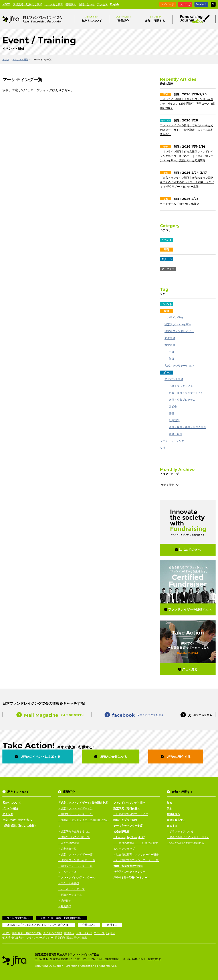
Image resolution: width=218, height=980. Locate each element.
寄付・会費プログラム (182, 400)
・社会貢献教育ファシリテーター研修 (136, 855)
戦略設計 (174, 420)
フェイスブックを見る (131, 715)
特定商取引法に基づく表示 (71, 938)
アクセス (102, 4)
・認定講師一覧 (67, 849)
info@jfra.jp (154, 959)
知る (169, 803)
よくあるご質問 (54, 4)
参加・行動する (155, 19)
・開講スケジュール (70, 895)
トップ (6, 60)
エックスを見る (193, 715)
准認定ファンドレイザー (179, 331)
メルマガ (185, 4)
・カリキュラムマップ (71, 889)
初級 (172, 359)
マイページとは (67, 872)
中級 (172, 352)
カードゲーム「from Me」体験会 (180, 204)
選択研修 (170, 345)
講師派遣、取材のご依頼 (28, 4)
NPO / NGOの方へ (18, 918)
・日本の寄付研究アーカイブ (131, 814)
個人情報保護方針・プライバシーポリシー (28, 938)
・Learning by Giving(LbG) (129, 837)
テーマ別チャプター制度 (128, 826)
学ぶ (169, 808)
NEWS (6, 4)
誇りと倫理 (176, 434)
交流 (163, 448)
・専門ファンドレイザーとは (75, 814)
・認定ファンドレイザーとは (75, 808)
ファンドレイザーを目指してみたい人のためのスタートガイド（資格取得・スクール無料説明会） (187, 130)
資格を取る (173, 814)
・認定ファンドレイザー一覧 (75, 855)
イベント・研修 (20, 60)
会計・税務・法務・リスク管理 (188, 427)
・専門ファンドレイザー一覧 (75, 866)
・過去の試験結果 (69, 843)
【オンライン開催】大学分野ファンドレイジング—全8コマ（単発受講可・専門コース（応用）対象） (187, 104)
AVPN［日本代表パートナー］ (132, 878)
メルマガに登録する (47, 715)
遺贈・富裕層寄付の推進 (128, 866)
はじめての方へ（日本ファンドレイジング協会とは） (39, 925)
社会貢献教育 (121, 832)
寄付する (112, 925)
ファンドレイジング (172, 441)
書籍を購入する (176, 820)
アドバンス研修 (174, 379)
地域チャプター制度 (125, 820)
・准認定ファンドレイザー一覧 (77, 860)
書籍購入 (71, 4)
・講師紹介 (65, 901)
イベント (166, 120)
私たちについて (92, 19)
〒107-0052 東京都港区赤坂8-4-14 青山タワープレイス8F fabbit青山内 (77, 959)
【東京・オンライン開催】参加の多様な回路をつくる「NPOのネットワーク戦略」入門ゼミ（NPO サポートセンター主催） (187, 182)
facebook (201, 4)
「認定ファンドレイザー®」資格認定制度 (83, 803)
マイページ (168, 4)
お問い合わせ (87, 4)
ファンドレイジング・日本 (129, 803)
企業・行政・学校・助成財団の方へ (61, 918)
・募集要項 (65, 906)
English (114, 4)
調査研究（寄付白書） (127, 808)
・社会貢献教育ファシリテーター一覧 (136, 860)
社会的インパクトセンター (129, 872)
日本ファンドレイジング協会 (32, 19)
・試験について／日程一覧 (74, 837)
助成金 (173, 407)
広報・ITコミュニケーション (186, 393)
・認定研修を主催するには (74, 832)
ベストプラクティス (181, 386)
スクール (167, 259)
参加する (172, 826)
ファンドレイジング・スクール (77, 878)
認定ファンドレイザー (178, 324)
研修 (166, 94)
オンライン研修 (174, 318)
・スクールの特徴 (69, 883)
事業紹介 (123, 19)
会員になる (89, 925)
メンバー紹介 (10, 808)
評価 (172, 414)
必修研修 (170, 338)
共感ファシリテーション (179, 366)
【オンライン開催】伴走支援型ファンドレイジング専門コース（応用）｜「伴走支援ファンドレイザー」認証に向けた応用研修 (187, 156)
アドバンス (168, 269)
